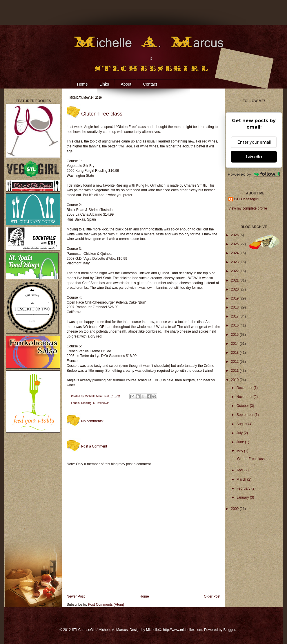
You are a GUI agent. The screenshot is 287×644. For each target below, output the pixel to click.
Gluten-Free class (251, 459)
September (246, 415)
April (240, 470)
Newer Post (76, 596)
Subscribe (254, 157)
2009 (235, 509)
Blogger (229, 630)
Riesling (86, 403)
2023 (235, 262)
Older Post (212, 596)
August (243, 424)
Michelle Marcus (96, 396)
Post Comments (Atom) (106, 605)
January (243, 497)
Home (82, 84)
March (242, 479)
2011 (235, 371)
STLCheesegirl (246, 199)
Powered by (254, 174)
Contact (150, 84)
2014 (235, 344)
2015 (235, 335)
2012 (235, 362)
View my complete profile (248, 208)
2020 (235, 289)
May (240, 451)
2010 (235, 380)
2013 (235, 353)
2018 (235, 307)
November (245, 397)
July (240, 433)
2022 (235, 271)
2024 (235, 253)
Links (104, 84)
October (243, 406)
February (244, 488)
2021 (235, 280)
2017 (235, 316)
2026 (235, 235)
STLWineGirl (101, 403)
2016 (235, 325)
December (245, 388)
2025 (235, 244)
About (126, 84)
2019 (235, 298)
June (241, 442)
